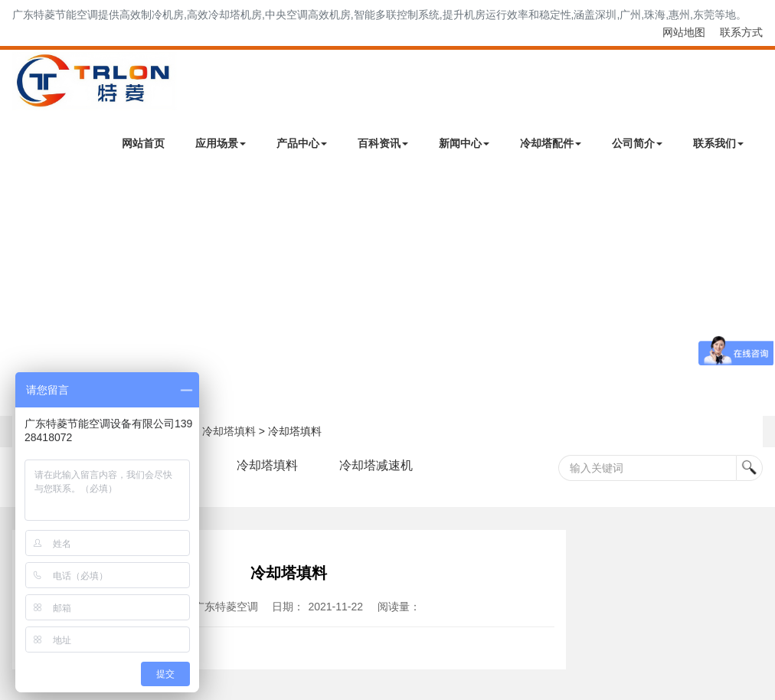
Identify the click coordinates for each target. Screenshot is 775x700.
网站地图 (684, 32)
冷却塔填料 (229, 431)
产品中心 (302, 143)
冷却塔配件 (551, 143)
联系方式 (741, 32)
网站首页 (143, 143)
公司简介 (637, 143)
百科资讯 (383, 143)
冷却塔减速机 (376, 465)
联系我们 (718, 143)
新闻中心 (464, 143)
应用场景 (221, 143)
